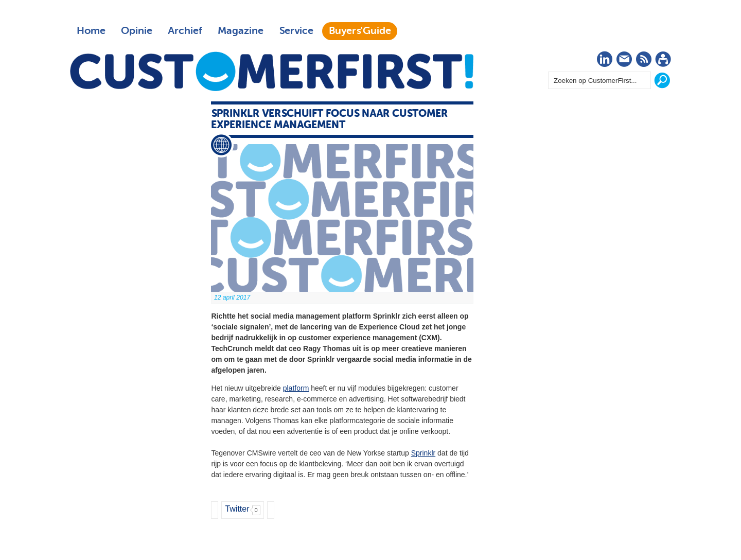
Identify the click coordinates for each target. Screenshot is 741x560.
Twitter (237, 509)
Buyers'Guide (360, 31)
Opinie (137, 31)
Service (296, 31)
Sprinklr (423, 453)
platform (296, 388)
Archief (185, 31)
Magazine (241, 31)
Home (91, 31)
